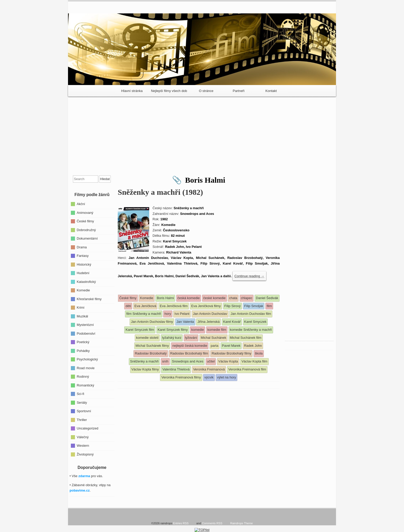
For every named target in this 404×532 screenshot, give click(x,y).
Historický (84, 264)
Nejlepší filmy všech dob (169, 91)
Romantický (86, 385)
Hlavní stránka (132, 91)
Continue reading (249, 276)
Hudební (83, 273)
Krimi (81, 307)
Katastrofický (86, 281)
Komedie (83, 290)
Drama (82, 247)
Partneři (239, 91)
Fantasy (83, 256)
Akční (81, 204)
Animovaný (85, 212)
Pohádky (83, 351)
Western (83, 446)
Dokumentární (87, 238)
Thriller (82, 420)
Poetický (83, 342)
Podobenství (86, 333)
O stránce (206, 91)
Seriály (82, 402)
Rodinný (83, 377)
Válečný (83, 437)
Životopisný (85, 454)
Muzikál (82, 316)
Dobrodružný (86, 230)
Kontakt (271, 91)
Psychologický (87, 359)
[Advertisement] (202, 134)
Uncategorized (88, 428)
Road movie (86, 368)
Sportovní (84, 411)
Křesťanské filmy (89, 299)
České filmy (85, 221)
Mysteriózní (85, 325)
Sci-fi (81, 394)
